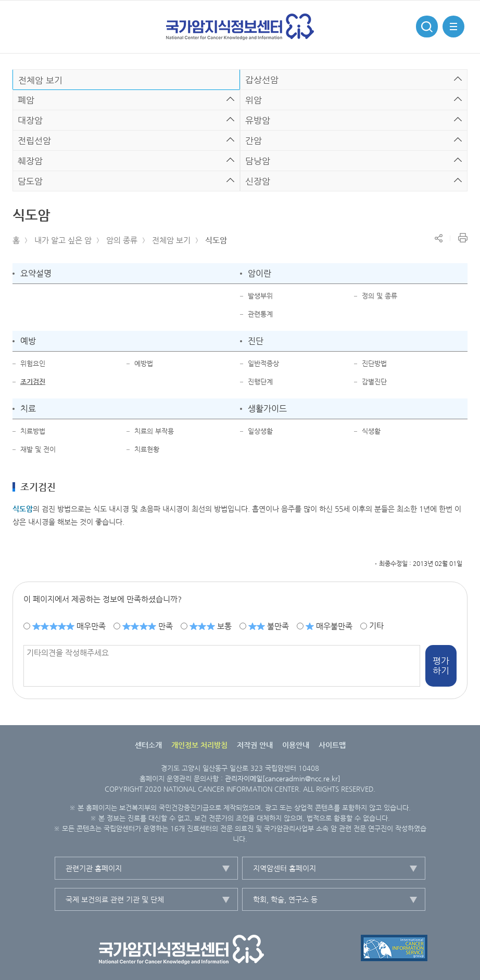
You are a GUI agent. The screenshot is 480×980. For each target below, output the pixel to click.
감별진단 (374, 382)
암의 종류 (122, 240)
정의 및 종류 (380, 296)
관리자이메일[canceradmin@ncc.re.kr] (283, 778)
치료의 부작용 (154, 431)
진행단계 (260, 382)
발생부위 (260, 296)
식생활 (371, 431)
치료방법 (33, 431)
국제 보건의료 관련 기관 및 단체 (115, 899)
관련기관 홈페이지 (94, 868)
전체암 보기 (171, 240)
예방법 (144, 363)
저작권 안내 (255, 745)
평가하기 (441, 666)
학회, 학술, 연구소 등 (285, 899)
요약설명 (36, 273)
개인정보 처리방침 (199, 745)
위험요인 (33, 363)
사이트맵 (332, 745)
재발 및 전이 (38, 449)
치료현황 (147, 449)
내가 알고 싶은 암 (63, 240)
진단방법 (374, 363)
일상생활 (260, 431)
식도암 (216, 240)
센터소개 (148, 745)
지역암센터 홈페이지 (285, 868)
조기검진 (33, 382)
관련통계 (260, 314)
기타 (376, 626)
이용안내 (296, 745)
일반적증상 (263, 363)
